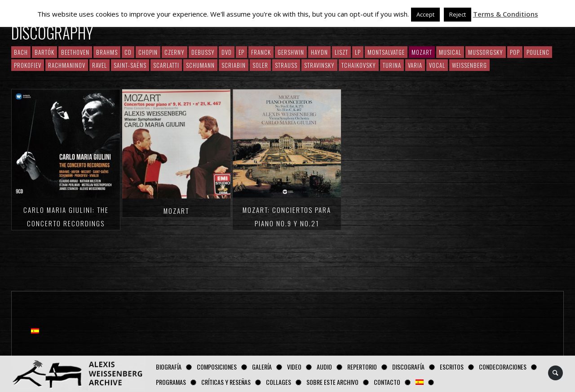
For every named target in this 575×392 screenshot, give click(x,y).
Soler (260, 65)
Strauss (286, 65)
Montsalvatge (386, 52)
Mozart (176, 211)
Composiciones (217, 367)
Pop (515, 52)
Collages (279, 382)
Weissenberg (469, 65)
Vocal (437, 65)
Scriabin (234, 65)
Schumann (200, 65)
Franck (261, 52)
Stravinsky (319, 65)
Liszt (341, 52)
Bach (21, 52)
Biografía (169, 367)
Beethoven (75, 52)
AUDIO (324, 367)
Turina (392, 65)
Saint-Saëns (130, 65)
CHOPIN (148, 52)
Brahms (107, 52)
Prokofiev (28, 65)
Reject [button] (458, 14)
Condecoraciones (503, 367)
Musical (450, 52)
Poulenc (538, 52)
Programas (171, 382)
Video (294, 367)
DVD (227, 52)
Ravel (100, 65)
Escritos (452, 367)
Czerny (175, 52)
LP (358, 52)
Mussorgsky (486, 52)
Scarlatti (166, 65)
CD (128, 52)
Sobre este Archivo (332, 382)
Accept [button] (425, 14)
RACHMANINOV (67, 65)
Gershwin (291, 52)
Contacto (387, 382)
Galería (262, 367)
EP (241, 52)
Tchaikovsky (359, 65)
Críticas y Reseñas (226, 382)
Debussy (203, 52)
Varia (415, 65)
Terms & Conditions (506, 14)
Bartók (44, 52)
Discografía (408, 367)
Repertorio (362, 367)
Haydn (319, 52)
